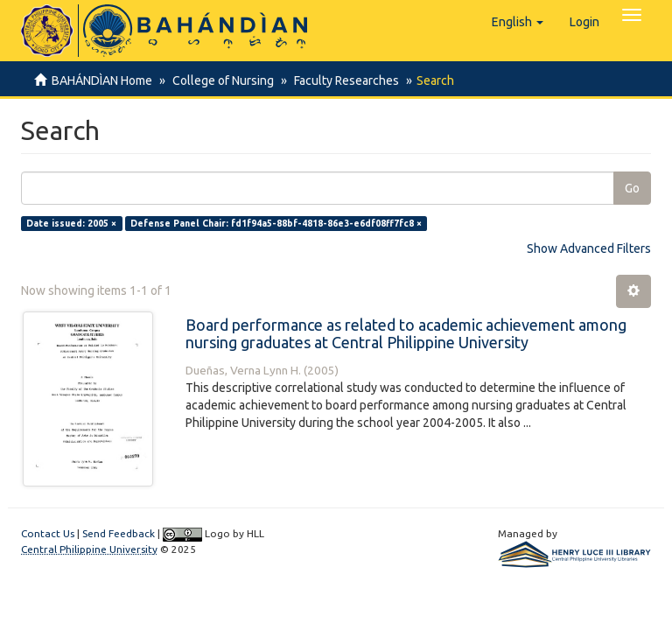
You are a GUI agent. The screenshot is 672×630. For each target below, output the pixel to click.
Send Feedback (119, 533)
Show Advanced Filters (589, 248)
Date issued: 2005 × (71, 223)
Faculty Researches (341, 80)
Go (632, 188)
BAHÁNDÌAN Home (102, 80)
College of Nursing (220, 80)
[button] (518, 22)
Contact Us (48, 533)
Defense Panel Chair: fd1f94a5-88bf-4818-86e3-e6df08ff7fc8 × (276, 223)
